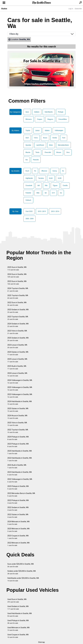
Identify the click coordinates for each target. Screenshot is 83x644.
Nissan (59, 152)
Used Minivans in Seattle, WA (18, 629)
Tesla (37, 152)
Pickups (61, 112)
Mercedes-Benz (63, 145)
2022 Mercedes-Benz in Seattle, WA (21, 495)
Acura (45, 138)
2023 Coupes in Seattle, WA (18, 537)
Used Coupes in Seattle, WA (18, 636)
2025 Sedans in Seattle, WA (18, 339)
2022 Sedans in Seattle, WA (18, 509)
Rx (35, 171)
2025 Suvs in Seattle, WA (17, 268)
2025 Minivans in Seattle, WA (18, 530)
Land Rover (40, 145)
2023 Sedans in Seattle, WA (18, 311)
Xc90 (60, 178)
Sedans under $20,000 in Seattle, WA (22, 572)
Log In (71, 9)
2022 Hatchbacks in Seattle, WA (20, 459)
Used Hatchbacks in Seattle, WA (20, 615)
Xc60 (51, 178)
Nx (63, 171)
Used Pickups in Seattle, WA (18, 622)
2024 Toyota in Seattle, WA (18, 290)
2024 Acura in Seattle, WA (17, 417)
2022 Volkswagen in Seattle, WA (20, 480)
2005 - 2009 (30, 219)
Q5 (46, 193)
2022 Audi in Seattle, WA (17, 466)
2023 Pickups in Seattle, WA (18, 445)
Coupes (40, 119)
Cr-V (53, 193)
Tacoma (41, 178)
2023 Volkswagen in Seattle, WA (20, 396)
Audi (27, 138)
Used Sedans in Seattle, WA (18, 608)
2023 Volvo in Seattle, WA (17, 332)
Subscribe (78, 9)
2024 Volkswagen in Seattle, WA (20, 382)
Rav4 (27, 171)
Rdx (46, 186)
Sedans (37, 112)
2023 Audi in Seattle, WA (17, 367)
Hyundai (28, 145)
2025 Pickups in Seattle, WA (18, 488)
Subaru (47, 130)
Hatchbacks (49, 112)
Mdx (38, 193)
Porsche (36, 160)
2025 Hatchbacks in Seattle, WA (20, 452)
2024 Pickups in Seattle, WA (18, 438)
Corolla (65, 186)
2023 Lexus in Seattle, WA (17, 346)
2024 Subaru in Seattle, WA (18, 353)
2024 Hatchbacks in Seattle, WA (20, 403)
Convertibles (63, 119)
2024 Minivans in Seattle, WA (18, 523)
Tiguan (55, 186)
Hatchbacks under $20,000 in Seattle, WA (23, 579)
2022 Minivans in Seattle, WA (18, 544)
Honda (55, 138)
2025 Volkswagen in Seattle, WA (20, 389)
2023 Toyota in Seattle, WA (18, 318)
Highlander (29, 178)
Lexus (37, 130)
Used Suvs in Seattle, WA (17, 601)
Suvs (27, 112)
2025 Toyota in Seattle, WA (18, 297)
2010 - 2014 (55, 211)
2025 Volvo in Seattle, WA (17, 424)
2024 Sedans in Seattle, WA (18, 325)
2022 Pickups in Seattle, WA (18, 502)
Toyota (28, 130)
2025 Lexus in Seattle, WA (17, 360)
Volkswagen (59, 130)
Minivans (29, 119)
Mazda (28, 152)
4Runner (44, 171)
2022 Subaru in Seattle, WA (18, 516)
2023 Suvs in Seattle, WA (17, 283)
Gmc (68, 152)
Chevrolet (48, 152)
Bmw (51, 145)
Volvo (36, 138)
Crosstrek (29, 186)
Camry (55, 171)
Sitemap (41, 642)
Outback (28, 200)
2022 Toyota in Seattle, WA (18, 431)
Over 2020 (29, 211)
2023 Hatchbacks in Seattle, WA (20, 473)
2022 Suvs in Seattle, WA (17, 304)
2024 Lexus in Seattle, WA (17, 374)
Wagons (50, 119)
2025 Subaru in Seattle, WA (18, 410)
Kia (27, 160)
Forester (28, 193)
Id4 (39, 186)
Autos (4, 9)
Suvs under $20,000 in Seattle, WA (21, 565)
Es (61, 193)
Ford (64, 138)
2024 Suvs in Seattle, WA (17, 276)
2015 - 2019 (42, 211)
